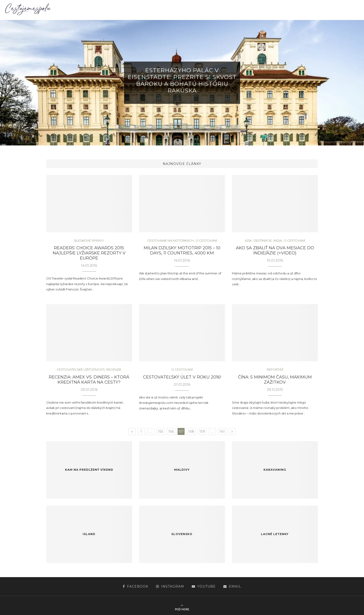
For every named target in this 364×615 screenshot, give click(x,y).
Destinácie (263, 241)
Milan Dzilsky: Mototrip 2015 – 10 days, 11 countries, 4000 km (182, 250)
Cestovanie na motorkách (170, 241)
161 (222, 431)
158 (191, 431)
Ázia (248, 241)
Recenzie (114, 370)
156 (171, 431)
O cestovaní (206, 241)
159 (202, 431)
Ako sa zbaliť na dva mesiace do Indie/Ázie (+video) (275, 250)
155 (161, 431)
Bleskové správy (89, 241)
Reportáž (275, 370)
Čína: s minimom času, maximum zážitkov (275, 380)
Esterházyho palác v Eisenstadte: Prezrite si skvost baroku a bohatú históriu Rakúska (182, 80)
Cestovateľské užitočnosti (81, 370)
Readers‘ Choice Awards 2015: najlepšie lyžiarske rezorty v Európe (89, 253)
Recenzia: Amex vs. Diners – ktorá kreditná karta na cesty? (89, 380)
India (278, 241)
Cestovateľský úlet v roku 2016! (182, 377)
